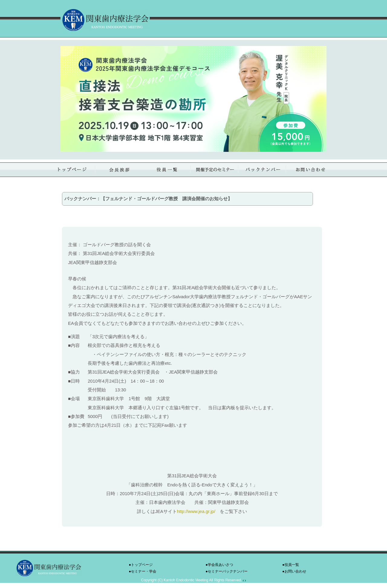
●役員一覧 (291, 565)
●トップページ (141, 565)
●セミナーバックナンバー (227, 571)
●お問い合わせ (294, 571)
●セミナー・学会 (143, 571)
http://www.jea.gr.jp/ (196, 511)
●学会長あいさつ (219, 565)
